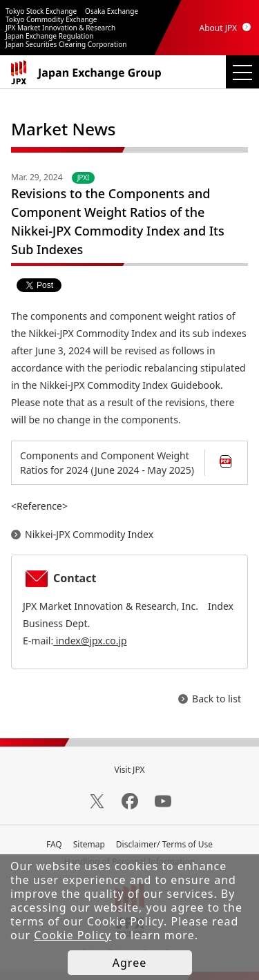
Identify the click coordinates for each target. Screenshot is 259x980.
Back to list (217, 699)
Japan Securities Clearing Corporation (66, 44)
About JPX (218, 28)
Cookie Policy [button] (73, 935)
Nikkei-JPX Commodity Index (89, 534)
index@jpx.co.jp (90, 641)
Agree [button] (129, 963)
